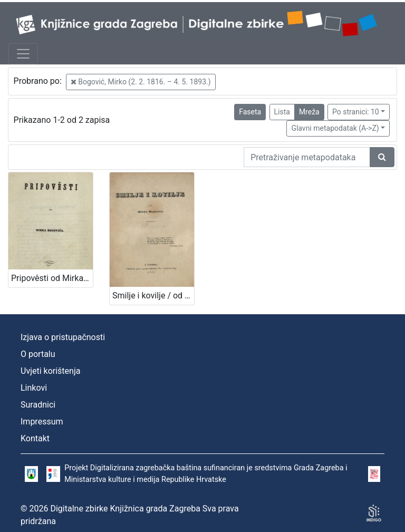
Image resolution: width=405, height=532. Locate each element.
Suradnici (38, 405)
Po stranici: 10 (356, 112)
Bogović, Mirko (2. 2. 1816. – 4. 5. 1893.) (141, 82)
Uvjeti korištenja (50, 371)
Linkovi (34, 388)
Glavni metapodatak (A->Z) (335, 128)
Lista (282, 112)
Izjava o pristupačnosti (63, 337)
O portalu (38, 354)
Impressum (42, 422)
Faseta (250, 112)
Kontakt (35, 438)
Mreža (309, 112)
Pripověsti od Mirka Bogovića (52, 278)
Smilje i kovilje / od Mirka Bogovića (153, 296)
